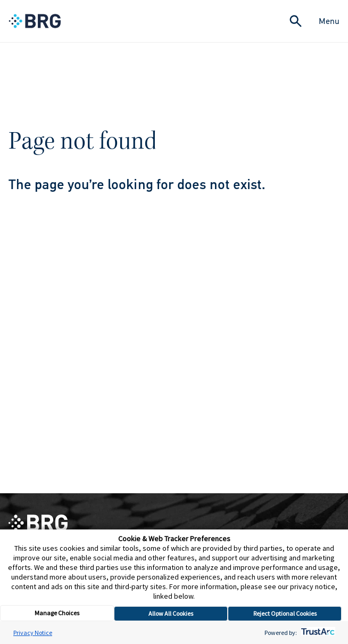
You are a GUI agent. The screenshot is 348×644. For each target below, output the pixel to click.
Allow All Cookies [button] (171, 613)
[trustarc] (317, 633)
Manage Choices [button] (57, 613)
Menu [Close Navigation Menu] (329, 21)
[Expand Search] (296, 21)
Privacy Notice (33, 633)
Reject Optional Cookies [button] (285, 613)
